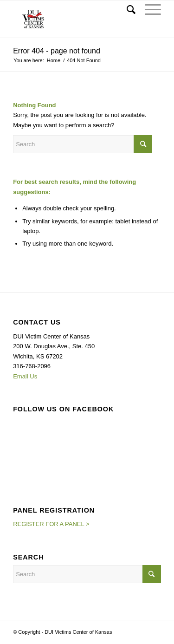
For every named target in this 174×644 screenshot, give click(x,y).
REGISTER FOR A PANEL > (51, 524)
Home (54, 60)
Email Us (25, 376)
